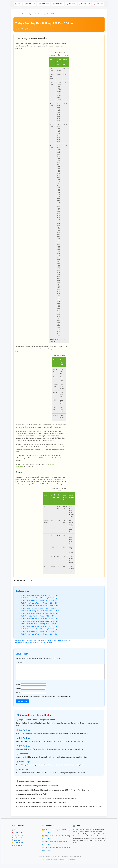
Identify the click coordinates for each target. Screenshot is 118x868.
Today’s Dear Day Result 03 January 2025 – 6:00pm (38, 616)
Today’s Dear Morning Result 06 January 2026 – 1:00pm (40, 595)
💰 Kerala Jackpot (84, 4)
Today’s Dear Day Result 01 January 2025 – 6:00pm (38, 631)
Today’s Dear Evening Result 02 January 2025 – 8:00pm (40, 621)
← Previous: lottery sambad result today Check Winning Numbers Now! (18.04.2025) (42, 640)
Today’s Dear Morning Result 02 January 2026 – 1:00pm (40, 626)
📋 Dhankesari (71, 4)
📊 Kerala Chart (98, 4)
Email (18, 692)
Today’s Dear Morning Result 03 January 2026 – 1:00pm (40, 619)
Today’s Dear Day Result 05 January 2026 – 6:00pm (38, 600)
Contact (48, 859)
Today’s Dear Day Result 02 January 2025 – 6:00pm (38, 624)
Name (18, 687)
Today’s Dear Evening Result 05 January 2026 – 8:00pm (40, 598)
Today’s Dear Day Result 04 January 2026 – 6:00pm (38, 608)
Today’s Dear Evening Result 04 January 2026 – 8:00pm (40, 606)
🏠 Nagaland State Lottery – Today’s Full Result (36, 723)
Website (19, 696)
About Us (41, 859)
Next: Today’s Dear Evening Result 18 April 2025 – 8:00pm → (34, 643)
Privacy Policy (56, 859)
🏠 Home (18, 4)
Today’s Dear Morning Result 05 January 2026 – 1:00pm (40, 603)
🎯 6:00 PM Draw (44, 4)
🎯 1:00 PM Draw (29, 4)
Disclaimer (65, 859)
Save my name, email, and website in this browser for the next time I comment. (45, 700)
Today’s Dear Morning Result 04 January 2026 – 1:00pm (40, 611)
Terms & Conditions (76, 859)
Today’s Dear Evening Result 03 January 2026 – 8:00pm (40, 613)
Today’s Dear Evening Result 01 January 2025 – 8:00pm (40, 629)
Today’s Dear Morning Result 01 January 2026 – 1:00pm (40, 634)
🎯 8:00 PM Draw (58, 4)
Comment (20, 662)
